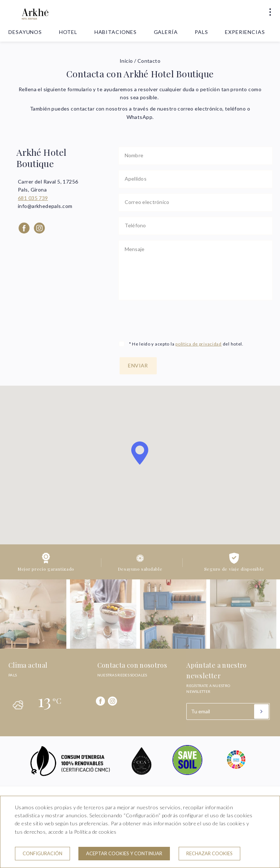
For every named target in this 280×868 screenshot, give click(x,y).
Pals (201, 32)
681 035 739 (33, 198)
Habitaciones (116, 32)
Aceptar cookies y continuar (124, 853)
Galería (166, 32)
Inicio (126, 61)
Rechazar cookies (209, 853)
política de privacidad (199, 344)
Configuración (42, 853)
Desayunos (25, 32)
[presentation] (174, 320)
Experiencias (245, 32)
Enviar (138, 365)
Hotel (68, 32)
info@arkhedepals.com (45, 206)
